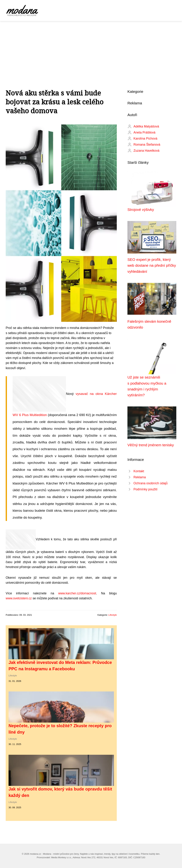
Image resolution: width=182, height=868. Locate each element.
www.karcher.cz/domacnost (77, 593)
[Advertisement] (91, 48)
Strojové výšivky (141, 210)
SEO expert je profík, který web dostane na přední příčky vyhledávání (152, 265)
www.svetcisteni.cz (19, 598)
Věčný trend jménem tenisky (151, 445)
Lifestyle (113, 615)
